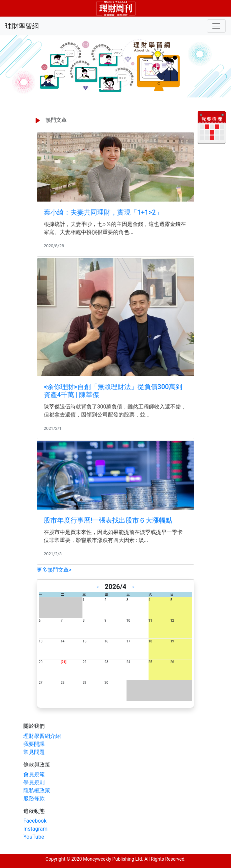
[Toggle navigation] (216, 26)
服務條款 (34, 798)
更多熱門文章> (54, 570)
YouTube (34, 837)
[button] (17, 66)
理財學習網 (22, 26)
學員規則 (34, 782)
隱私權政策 (37, 790)
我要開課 (34, 744)
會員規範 (34, 774)
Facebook (35, 821)
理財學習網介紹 (42, 736)
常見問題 (34, 752)
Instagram (35, 829)
